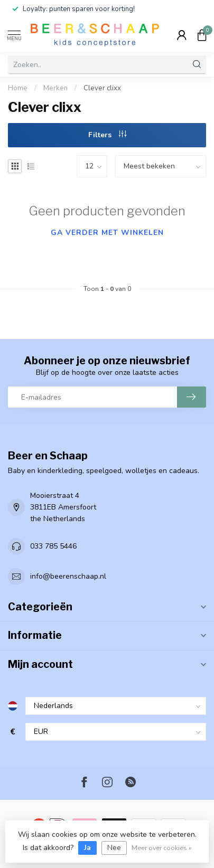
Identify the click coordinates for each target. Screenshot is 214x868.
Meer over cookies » (162, 848)
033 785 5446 (53, 546)
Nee (114, 848)
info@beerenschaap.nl (68, 576)
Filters (107, 135)
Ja (87, 848)
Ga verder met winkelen (107, 233)
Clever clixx (102, 88)
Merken (55, 88)
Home (18, 88)
